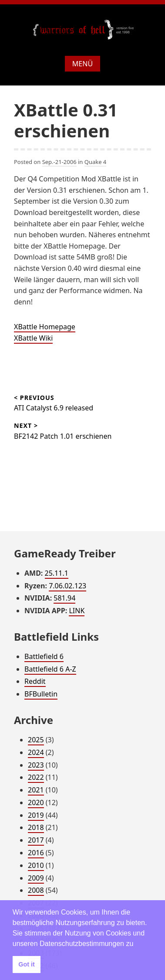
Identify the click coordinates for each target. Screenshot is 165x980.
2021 (36, 790)
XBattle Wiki (33, 338)
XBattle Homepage (45, 327)
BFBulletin (41, 694)
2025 (36, 740)
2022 (36, 777)
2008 (36, 890)
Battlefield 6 (44, 656)
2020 (36, 802)
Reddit (35, 681)
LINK (77, 611)
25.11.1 (57, 573)
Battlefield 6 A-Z (50, 669)
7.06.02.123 (67, 586)
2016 (36, 853)
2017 (36, 840)
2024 (36, 752)
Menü (82, 64)
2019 (36, 815)
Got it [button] (27, 964)
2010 (36, 865)
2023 (36, 765)
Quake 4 (96, 162)
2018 (36, 827)
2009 (36, 878)
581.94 (64, 598)
